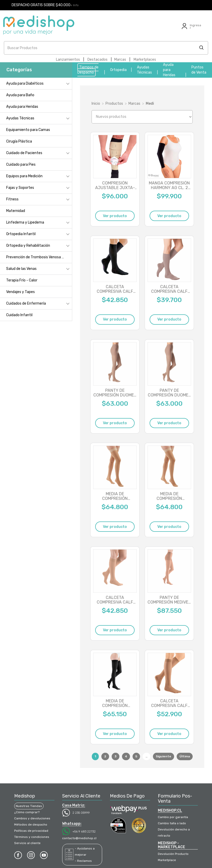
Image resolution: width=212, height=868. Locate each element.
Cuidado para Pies (21, 165)
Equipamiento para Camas (28, 130)
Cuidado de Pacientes (24, 153)
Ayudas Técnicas (20, 118)
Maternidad (16, 211)
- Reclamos (83, 861)
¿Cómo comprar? (27, 812)
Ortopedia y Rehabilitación (28, 246)
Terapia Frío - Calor (22, 280)
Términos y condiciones (32, 837)
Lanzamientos (68, 60)
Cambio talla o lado (172, 823)
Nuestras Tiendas (29, 806)
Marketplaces (145, 60)
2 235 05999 (81, 813)
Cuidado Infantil (19, 315)
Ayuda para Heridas (169, 70)
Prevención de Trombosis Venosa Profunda (39, 257)
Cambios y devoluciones (32, 818)
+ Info (75, 5)
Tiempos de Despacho (88, 70)
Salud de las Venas (21, 269)
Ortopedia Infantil (21, 234)
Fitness (12, 199)
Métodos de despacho (31, 825)
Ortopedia (118, 70)
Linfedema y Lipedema (25, 222)
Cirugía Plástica (19, 141)
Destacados (97, 60)
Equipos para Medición (24, 176)
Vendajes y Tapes (21, 292)
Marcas (120, 60)
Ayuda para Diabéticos (25, 83)
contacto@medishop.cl (79, 838)
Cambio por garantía (173, 817)
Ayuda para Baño (20, 95)
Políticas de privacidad (31, 831)
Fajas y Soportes (20, 188)
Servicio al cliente (27, 843)
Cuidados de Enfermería (26, 303)
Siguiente (164, 756)
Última (185, 756)
